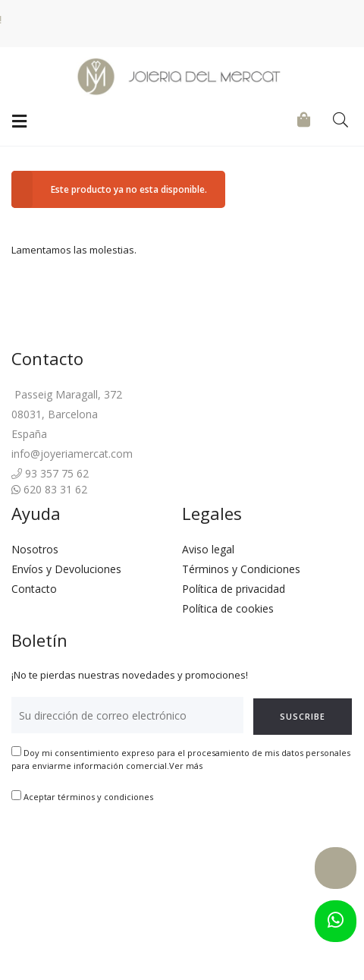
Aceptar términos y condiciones (88, 797)
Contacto (34, 589)
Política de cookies (228, 608)
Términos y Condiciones (241, 569)
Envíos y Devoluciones (66, 569)
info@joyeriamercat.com (72, 454)
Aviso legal (208, 549)
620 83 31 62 (49, 489)
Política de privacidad (234, 589)
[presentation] (127, 852)
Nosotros (35, 549)
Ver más (186, 766)
